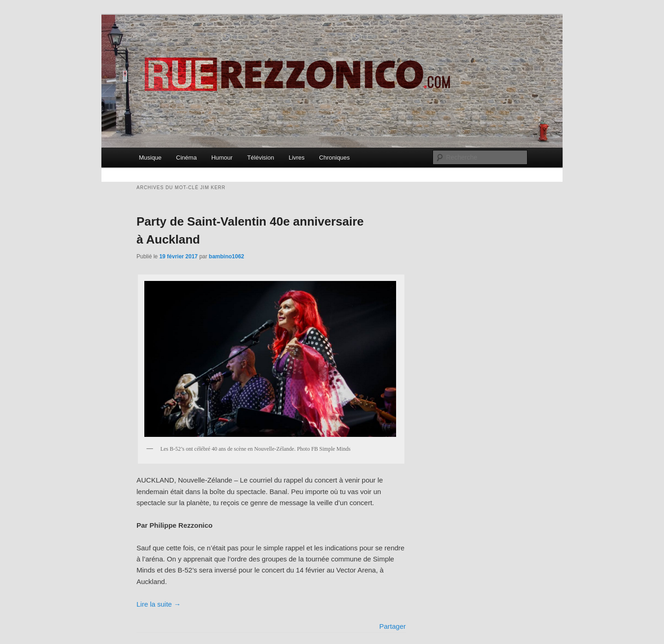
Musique (150, 158)
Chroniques (335, 158)
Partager (392, 626)
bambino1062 (227, 256)
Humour (222, 158)
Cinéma (187, 158)
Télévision (261, 158)
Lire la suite (159, 604)
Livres (297, 158)
